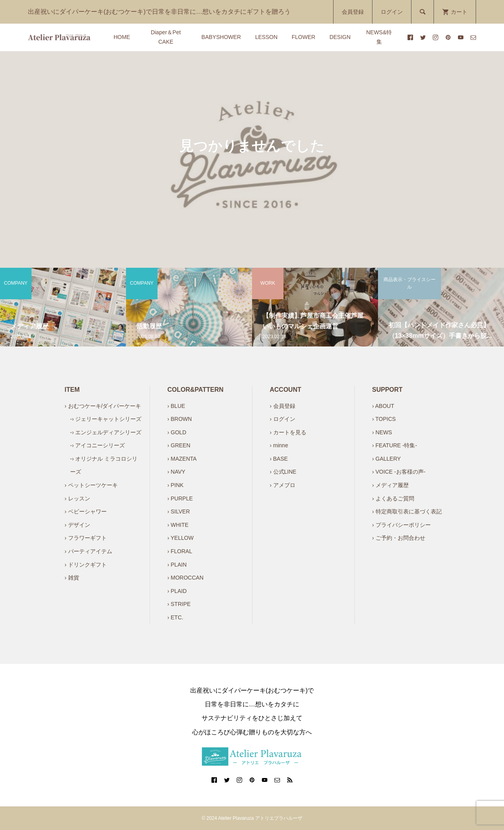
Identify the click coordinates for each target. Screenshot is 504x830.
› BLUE (176, 406)
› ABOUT (383, 406)
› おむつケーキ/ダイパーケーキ (103, 406)
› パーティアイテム (88, 551)
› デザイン (77, 525)
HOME (122, 37)
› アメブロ (283, 485)
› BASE (279, 459)
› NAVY (176, 472)
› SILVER (179, 511)
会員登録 (353, 12)
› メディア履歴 (390, 485)
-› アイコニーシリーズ (97, 445)
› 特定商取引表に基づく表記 (407, 511)
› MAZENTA (182, 459)
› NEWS (382, 432)
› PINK (175, 485)
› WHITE (178, 525)
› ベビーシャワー (86, 511)
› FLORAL (180, 551)
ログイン (392, 12)
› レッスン (77, 498)
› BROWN (180, 419)
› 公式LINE (283, 472)
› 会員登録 (283, 406)
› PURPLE (180, 498)
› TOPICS (384, 419)
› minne (279, 445)
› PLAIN (177, 565)
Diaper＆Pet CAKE (166, 37)
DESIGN (340, 37)
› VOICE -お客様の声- (399, 472)
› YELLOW (181, 538)
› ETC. (175, 617)
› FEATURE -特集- (395, 445)
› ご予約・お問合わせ (399, 538)
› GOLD (177, 432)
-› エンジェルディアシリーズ (106, 432)
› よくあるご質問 (393, 498)
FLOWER (304, 37)
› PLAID (177, 591)
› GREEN (179, 445)
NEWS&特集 (379, 37)
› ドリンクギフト (86, 565)
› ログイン (283, 419)
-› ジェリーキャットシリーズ (106, 419)
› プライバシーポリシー (401, 525)
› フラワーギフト (86, 538)
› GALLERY (386, 459)
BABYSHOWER (221, 37)
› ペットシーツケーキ (91, 485)
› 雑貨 (72, 578)
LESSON (266, 37)
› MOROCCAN (185, 578)
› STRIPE (179, 604)
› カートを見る (288, 432)
